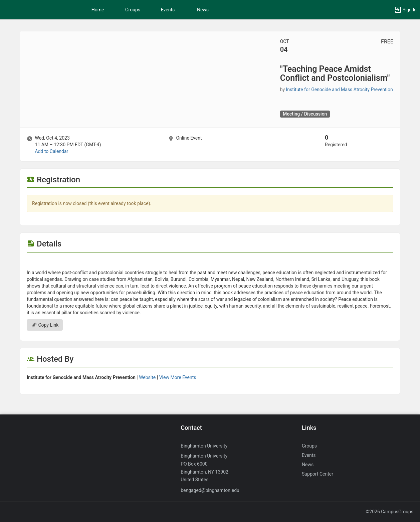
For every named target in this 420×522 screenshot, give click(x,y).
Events (168, 10)
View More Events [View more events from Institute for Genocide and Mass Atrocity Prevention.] (178, 377)
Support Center (318, 474)
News (203, 10)
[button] (405, 10)
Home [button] (98, 10)
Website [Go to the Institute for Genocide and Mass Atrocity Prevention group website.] (147, 377)
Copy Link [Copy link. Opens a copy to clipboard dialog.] (45, 325)
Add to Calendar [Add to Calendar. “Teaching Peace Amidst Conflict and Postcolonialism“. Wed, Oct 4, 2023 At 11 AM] (51, 151)
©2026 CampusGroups (389, 512)
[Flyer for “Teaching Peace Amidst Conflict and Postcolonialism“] (210, 263)
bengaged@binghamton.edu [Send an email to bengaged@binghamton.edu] (210, 490)
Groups (133, 10)
